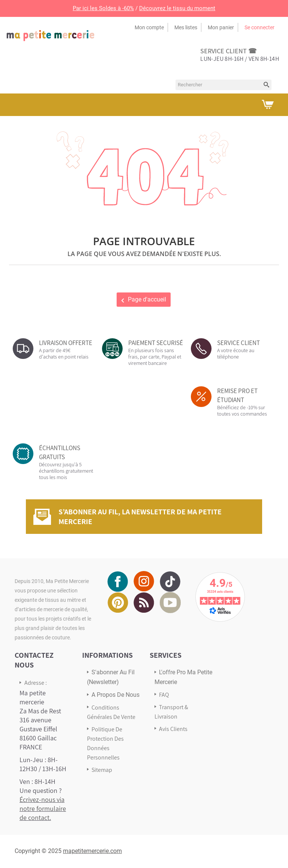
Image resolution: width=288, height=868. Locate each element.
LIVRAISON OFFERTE (66, 343)
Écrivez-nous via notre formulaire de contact (43, 808)
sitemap (102, 770)
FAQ (164, 695)
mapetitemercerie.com (92, 851)
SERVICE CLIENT (238, 343)
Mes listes (186, 27)
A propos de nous (115, 695)
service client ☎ (228, 51)
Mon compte (149, 27)
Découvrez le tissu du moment (177, 8)
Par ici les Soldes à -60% (103, 8)
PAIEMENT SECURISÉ (156, 343)
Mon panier (221, 27)
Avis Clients (173, 729)
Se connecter (259, 27)
